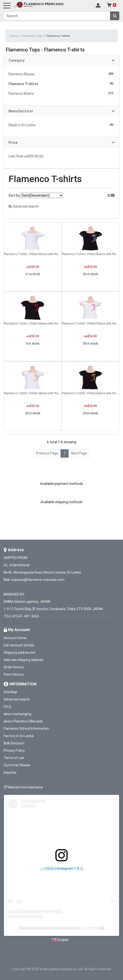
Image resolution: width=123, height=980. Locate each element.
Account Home (15, 638)
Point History (14, 674)
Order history (14, 667)
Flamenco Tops (32, 36)
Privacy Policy (14, 750)
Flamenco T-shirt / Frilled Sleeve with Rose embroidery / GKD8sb (90, 254)
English (63, 940)
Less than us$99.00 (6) (26, 156)
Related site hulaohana (23, 787)
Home (14, 36)
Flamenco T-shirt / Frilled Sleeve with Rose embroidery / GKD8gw (33, 393)
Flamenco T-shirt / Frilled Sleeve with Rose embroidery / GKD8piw (90, 323)
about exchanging (17, 714)
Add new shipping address (23, 660)
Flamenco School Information (26, 729)
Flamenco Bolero (21, 94)
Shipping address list (20, 653)
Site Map (10, 692)
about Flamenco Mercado (23, 721)
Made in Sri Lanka (22, 125)
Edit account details (19, 645)
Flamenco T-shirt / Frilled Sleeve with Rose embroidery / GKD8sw (33, 254)
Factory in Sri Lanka (19, 736)
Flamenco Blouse (21, 74)
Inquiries (10, 772)
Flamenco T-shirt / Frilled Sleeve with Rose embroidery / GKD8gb (90, 393)
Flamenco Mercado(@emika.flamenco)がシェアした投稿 (61, 928)
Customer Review (17, 765)
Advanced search (24, 206)
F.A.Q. (8, 707)
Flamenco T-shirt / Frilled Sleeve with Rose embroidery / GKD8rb (33, 323)
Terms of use (14, 758)
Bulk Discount (14, 743)
